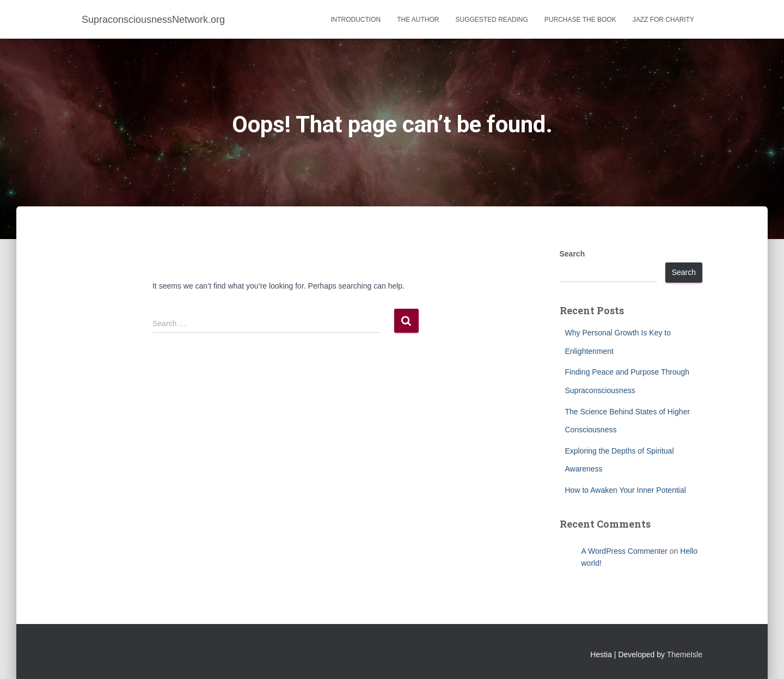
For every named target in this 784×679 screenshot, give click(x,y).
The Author (418, 20)
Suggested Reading (491, 20)
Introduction (356, 20)
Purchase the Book (580, 20)
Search (572, 254)
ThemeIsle (685, 654)
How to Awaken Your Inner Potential (626, 490)
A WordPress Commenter (624, 551)
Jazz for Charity (663, 20)
